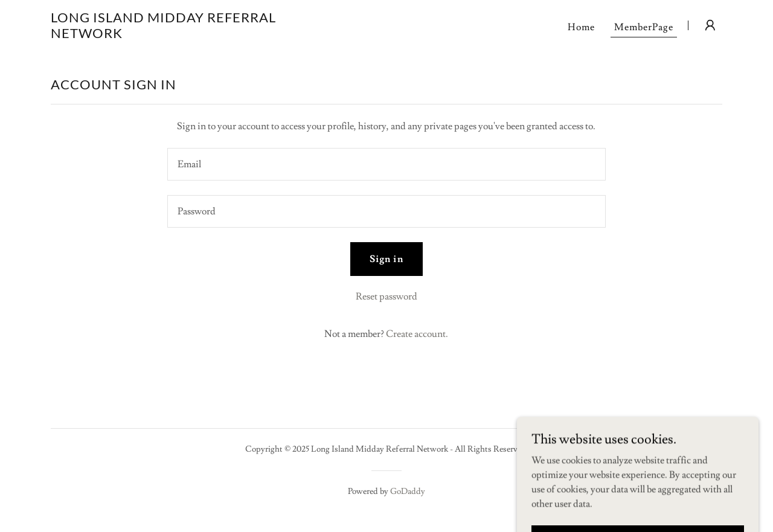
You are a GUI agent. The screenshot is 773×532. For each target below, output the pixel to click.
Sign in (386, 259)
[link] (168, 35)
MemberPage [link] (644, 27)
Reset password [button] (386, 296)
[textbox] (386, 164)
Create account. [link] (417, 334)
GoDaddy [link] (408, 492)
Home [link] (581, 27)
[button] (710, 25)
